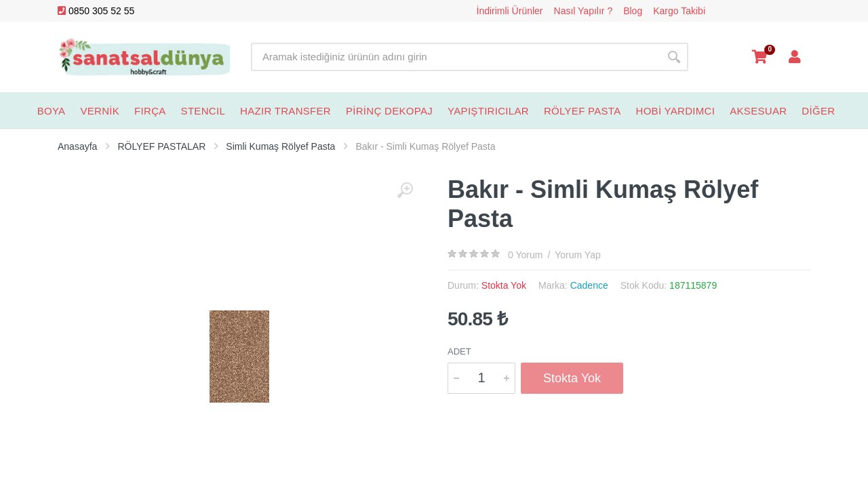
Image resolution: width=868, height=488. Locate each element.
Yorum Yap (577, 255)
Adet (459, 351)
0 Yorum (525, 255)
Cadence (589, 285)
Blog (633, 11)
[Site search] (455, 57)
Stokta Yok (572, 378)
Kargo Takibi (679, 11)
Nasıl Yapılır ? (584, 11)
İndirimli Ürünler (510, 11)
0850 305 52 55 (96, 11)
